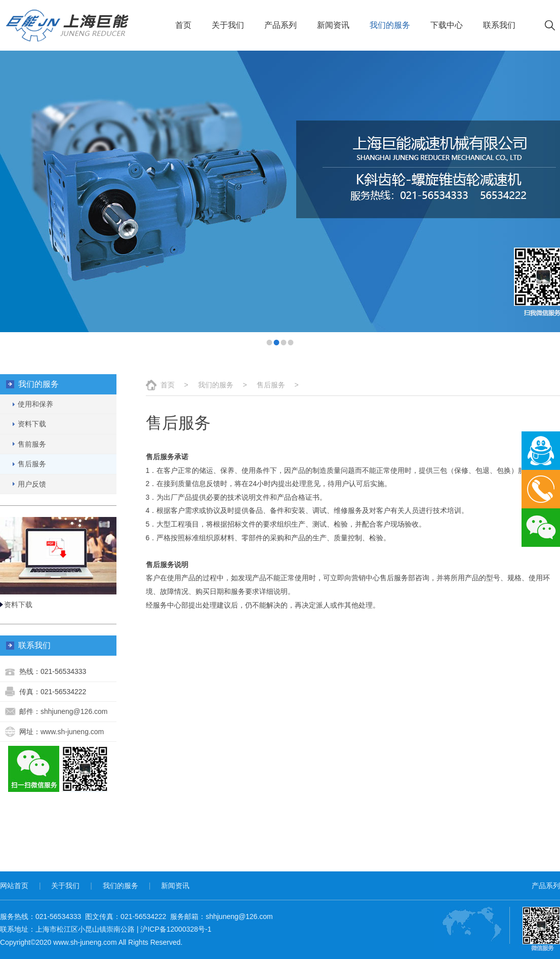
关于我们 (228, 25)
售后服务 (271, 385)
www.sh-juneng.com (72, 732)
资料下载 (18, 605)
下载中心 (447, 25)
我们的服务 (390, 25)
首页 (183, 25)
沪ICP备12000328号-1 (176, 929)
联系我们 (499, 25)
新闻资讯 (333, 25)
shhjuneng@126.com (74, 711)
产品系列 (281, 25)
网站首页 (14, 886)
